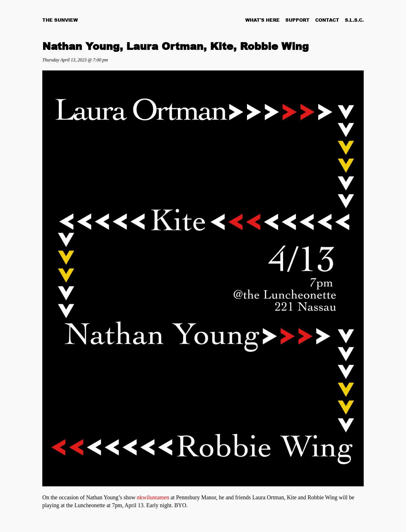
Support (297, 20)
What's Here (262, 20)
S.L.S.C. (354, 20)
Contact (327, 20)
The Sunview (60, 20)
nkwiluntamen (153, 497)
